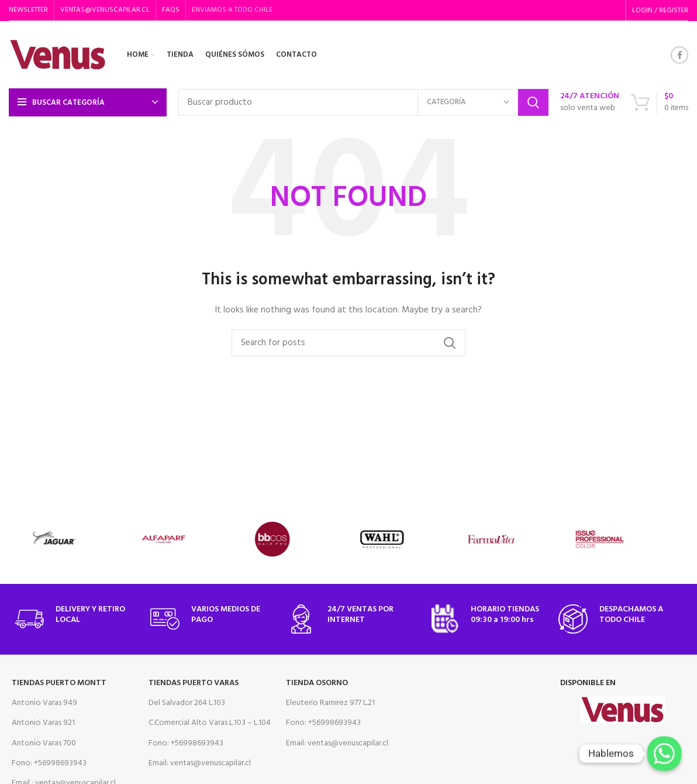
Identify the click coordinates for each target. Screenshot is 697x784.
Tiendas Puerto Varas (194, 683)
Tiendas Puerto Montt (59, 683)
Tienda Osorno (317, 683)
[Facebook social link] (679, 55)
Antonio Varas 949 (44, 703)
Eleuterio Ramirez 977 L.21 (330, 703)
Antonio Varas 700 (44, 743)
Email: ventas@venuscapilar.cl (200, 763)
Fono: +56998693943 (49, 763)
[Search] (363, 102)
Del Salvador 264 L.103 (187, 703)
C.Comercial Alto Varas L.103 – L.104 (210, 723)
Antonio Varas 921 (43, 723)
